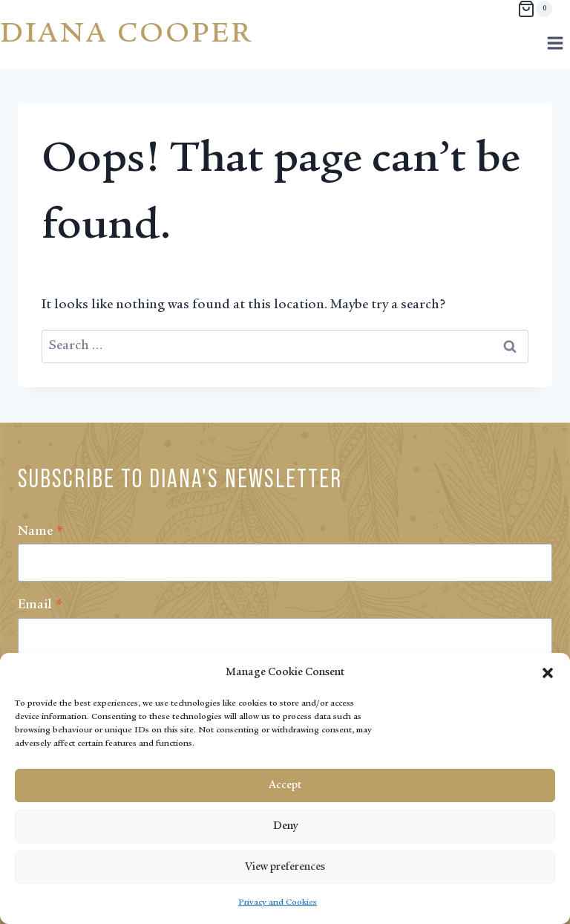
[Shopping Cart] (535, 9)
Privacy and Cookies (278, 902)
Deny (285, 826)
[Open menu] (555, 43)
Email (40, 605)
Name (40, 532)
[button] (548, 673)
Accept (285, 785)
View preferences (285, 867)
